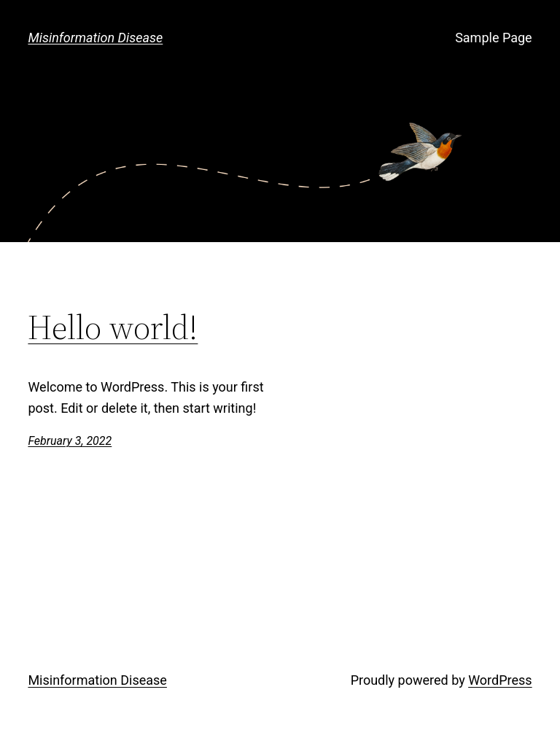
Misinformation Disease (95, 38)
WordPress (500, 680)
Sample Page (493, 38)
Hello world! (113, 327)
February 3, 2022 (70, 441)
